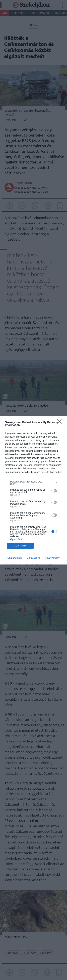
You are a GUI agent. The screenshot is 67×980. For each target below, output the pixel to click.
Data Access (33, 558)
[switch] (54, 491)
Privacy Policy (52, 558)
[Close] (60, 423)
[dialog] (33, 490)
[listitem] (33, 483)
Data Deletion (15, 558)
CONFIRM (20, 546)
